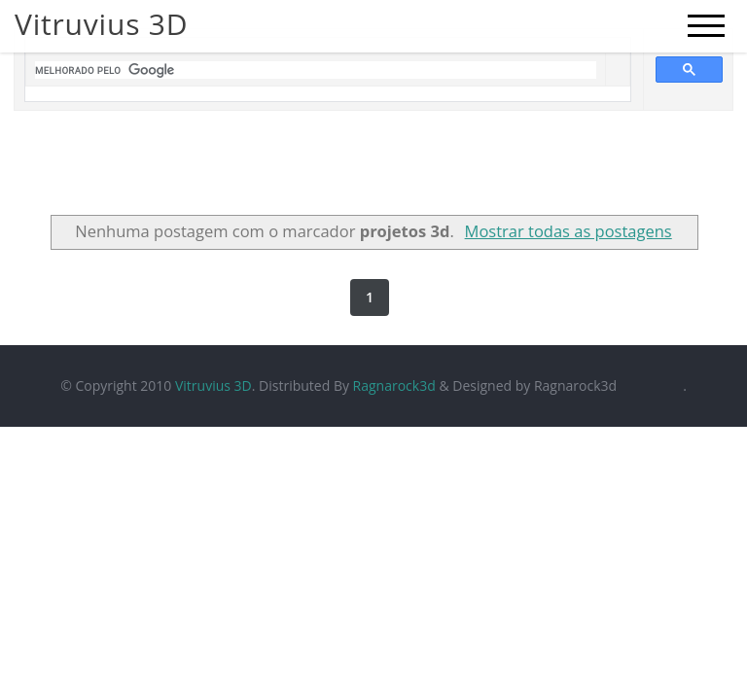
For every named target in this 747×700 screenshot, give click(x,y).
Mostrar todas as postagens (569, 231)
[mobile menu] (706, 26)
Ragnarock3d (394, 385)
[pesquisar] (316, 70)
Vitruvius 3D (213, 385)
